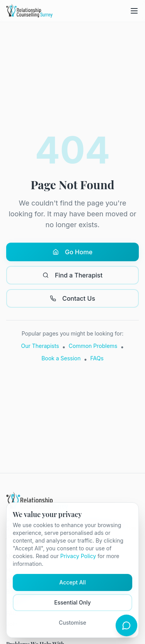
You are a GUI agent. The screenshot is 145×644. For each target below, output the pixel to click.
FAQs (97, 358)
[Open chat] (126, 625)
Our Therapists (40, 346)
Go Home (72, 252)
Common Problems (93, 346)
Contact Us (72, 298)
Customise (72, 623)
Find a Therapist (72, 275)
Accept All (72, 582)
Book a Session (61, 358)
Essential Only (72, 602)
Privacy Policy (78, 556)
